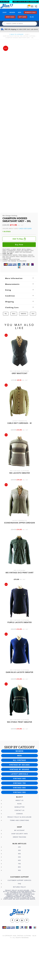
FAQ (19, 884)
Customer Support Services (19, 880)
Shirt (33, 314)
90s (6, 314)
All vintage (19, 760)
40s (19, 854)
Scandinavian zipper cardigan (20, 523)
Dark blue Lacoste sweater (19, 672)
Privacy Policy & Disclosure (19, 817)
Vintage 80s (19, 788)
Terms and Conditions (20, 820)
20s (19, 847)
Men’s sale (10, 17)
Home (27, 34)
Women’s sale (30, 12)
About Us (20, 800)
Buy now (19, 245)
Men (20, 12)
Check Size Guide (25, 228)
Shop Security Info (20, 834)
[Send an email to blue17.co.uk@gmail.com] (32, 6)
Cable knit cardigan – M (19, 423)
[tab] (19, 278)
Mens (14, 314)
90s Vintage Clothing (28, 36)
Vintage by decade (19, 765)
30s (19, 850)
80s (19, 867)
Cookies (20, 814)
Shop (5, 12)
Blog (32, 17)
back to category (16, 34)
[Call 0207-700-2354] (36, 6)
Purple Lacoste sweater (20, 622)
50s (19, 857)
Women (12, 12)
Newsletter (19, 807)
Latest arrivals (19, 774)
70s (19, 864)
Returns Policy (20, 887)
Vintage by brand (19, 769)
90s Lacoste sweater (20, 473)
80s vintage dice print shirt (20, 573)
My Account (19, 830)
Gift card (23, 17)
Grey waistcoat (20, 373)
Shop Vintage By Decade (11, 36)
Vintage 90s (19, 792)
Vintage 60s (19, 779)
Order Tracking (20, 837)
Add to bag (18, 239)
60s (19, 860)
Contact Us (20, 810)
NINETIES (24, 314)
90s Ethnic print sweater (20, 722)
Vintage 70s (19, 783)
